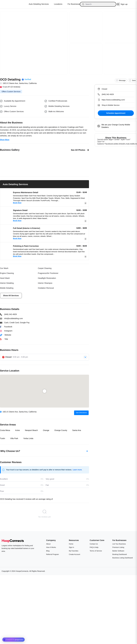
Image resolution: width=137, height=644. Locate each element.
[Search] (98, 4)
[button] (2, 163)
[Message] (121, 80)
